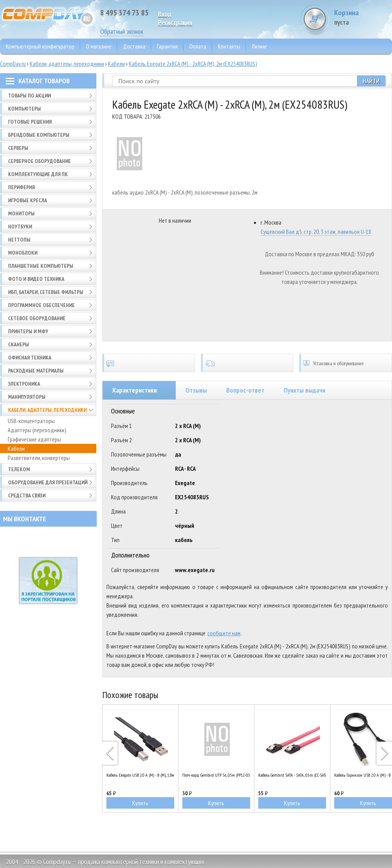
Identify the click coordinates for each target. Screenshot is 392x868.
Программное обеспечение (41, 305)
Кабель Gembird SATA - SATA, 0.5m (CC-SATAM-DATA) (292, 775)
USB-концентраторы (31, 421)
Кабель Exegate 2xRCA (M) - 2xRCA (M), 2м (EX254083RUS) (193, 64)
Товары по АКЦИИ (29, 96)
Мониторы (21, 213)
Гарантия (167, 46)
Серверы (18, 148)
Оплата (198, 46)
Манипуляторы (27, 397)
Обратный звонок (122, 31)
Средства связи (27, 495)
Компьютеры (24, 109)
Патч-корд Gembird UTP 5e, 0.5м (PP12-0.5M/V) (216, 775)
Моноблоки (23, 253)
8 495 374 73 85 (124, 13)
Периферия (21, 187)
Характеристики (135, 390)
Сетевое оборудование (37, 318)
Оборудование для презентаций (48, 482)
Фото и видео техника (36, 279)
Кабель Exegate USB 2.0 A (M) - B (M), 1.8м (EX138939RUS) (140, 775)
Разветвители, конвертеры (39, 458)
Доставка (134, 46)
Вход (165, 14)
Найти (371, 81)
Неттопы (19, 240)
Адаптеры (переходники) (37, 430)
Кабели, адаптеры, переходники (67, 64)
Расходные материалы (36, 371)
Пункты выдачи (305, 390)
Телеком (19, 469)
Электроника (24, 384)
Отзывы (196, 390)
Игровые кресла (28, 200)
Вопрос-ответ (245, 390)
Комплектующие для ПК (38, 174)
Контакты (229, 46)
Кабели (116, 64)
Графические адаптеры (34, 439)
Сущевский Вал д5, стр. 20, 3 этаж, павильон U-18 (316, 232)
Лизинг (259, 46)
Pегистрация (175, 23)
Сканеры (19, 344)
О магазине (99, 46)
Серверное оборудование (40, 161)
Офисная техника (30, 358)
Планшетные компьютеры (41, 266)
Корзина (363, 17)
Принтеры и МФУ (28, 331)
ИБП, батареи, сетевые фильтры (46, 292)
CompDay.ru (13, 64)
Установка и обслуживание (346, 363)
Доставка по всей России (247, 363)
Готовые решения (30, 122)
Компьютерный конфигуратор (40, 46)
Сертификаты (149, 363)
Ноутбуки (20, 227)
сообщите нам (224, 633)
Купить (140, 803)
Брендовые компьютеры (39, 135)
